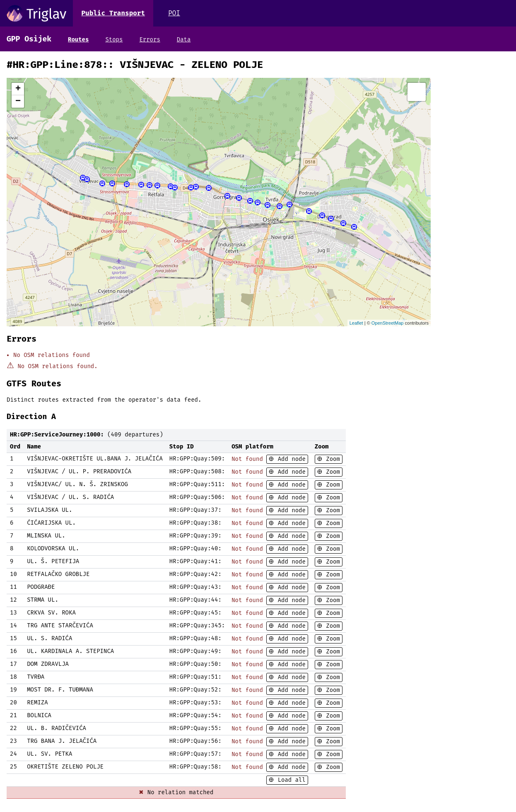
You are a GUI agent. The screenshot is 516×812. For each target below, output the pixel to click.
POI (174, 13)
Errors (149, 40)
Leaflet (356, 323)
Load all (290, 780)
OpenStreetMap (388, 323)
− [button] (18, 101)
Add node (290, 459)
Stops (114, 40)
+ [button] (18, 89)
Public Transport (113, 13)
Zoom (331, 459)
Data (184, 40)
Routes (78, 40)
